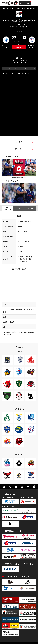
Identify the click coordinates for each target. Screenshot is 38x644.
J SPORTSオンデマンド (19, 62)
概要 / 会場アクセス (7, 209)
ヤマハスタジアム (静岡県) (19, 27)
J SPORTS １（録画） (18, 60)
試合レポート (19, 149)
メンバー (19, 209)
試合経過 (31, 209)
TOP (3, 8)
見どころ (19, 142)
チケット (25, 3)
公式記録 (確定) (19, 47)
